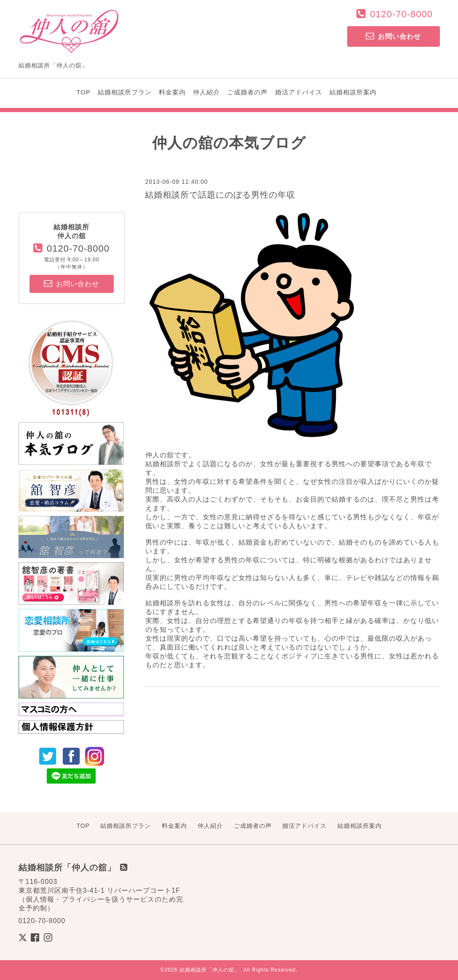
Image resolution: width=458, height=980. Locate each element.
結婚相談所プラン (125, 92)
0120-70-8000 (401, 14)
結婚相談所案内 (353, 92)
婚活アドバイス (299, 92)
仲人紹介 (206, 92)
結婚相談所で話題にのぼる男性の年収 (220, 195)
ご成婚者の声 (247, 92)
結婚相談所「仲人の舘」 (210, 970)
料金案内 (172, 92)
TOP (83, 92)
